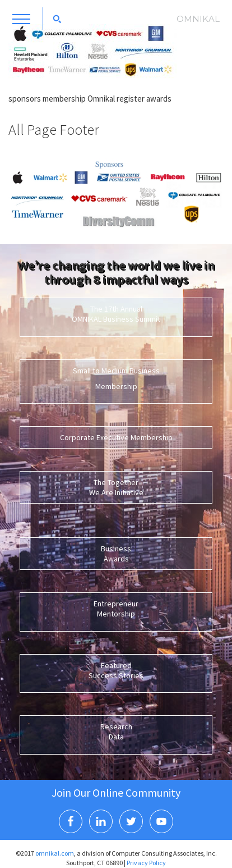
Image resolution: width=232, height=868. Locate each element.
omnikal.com (55, 853)
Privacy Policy (146, 863)
